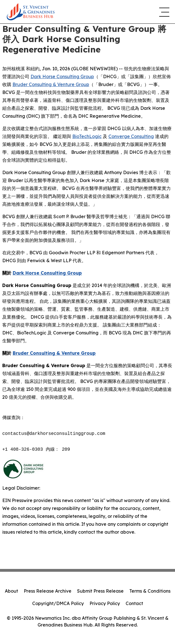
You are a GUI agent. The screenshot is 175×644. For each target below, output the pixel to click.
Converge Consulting (131, 136)
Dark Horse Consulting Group (62, 76)
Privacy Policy (105, 603)
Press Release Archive (48, 591)
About (11, 591)
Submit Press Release (100, 591)
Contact (134, 603)
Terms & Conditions (150, 591)
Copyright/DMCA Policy (58, 603)
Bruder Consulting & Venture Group (51, 84)
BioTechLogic (87, 136)
